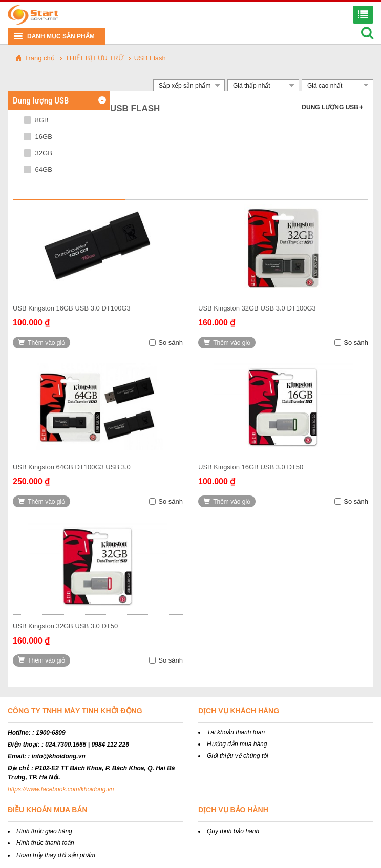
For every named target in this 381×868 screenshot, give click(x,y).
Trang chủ (40, 58)
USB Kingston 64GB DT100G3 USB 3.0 (72, 467)
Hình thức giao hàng (44, 831)
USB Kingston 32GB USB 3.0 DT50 (65, 626)
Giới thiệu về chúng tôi (238, 756)
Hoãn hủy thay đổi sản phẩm (56, 855)
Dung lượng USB (332, 107)
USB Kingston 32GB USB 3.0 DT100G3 (257, 308)
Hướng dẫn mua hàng (237, 744)
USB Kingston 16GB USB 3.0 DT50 (251, 467)
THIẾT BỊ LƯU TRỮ (94, 58)
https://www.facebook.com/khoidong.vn (61, 789)
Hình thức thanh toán (45, 843)
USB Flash (150, 58)
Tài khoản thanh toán (236, 732)
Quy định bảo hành (233, 831)
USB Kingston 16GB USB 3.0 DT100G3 (72, 308)
